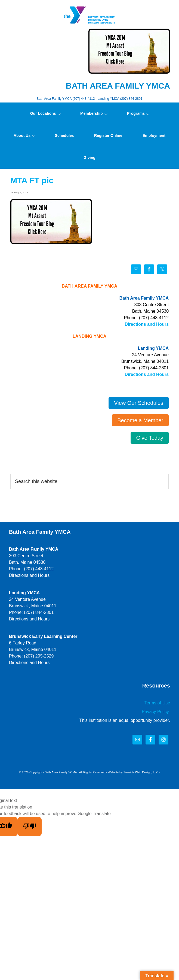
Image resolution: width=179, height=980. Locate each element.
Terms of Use (157, 703)
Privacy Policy (156, 712)
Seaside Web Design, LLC (141, 772)
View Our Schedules (139, 403)
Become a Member (140, 420)
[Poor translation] (30, 827)
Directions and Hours (147, 324)
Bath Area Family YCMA (61, 772)
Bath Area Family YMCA (89, 15)
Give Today (150, 438)
